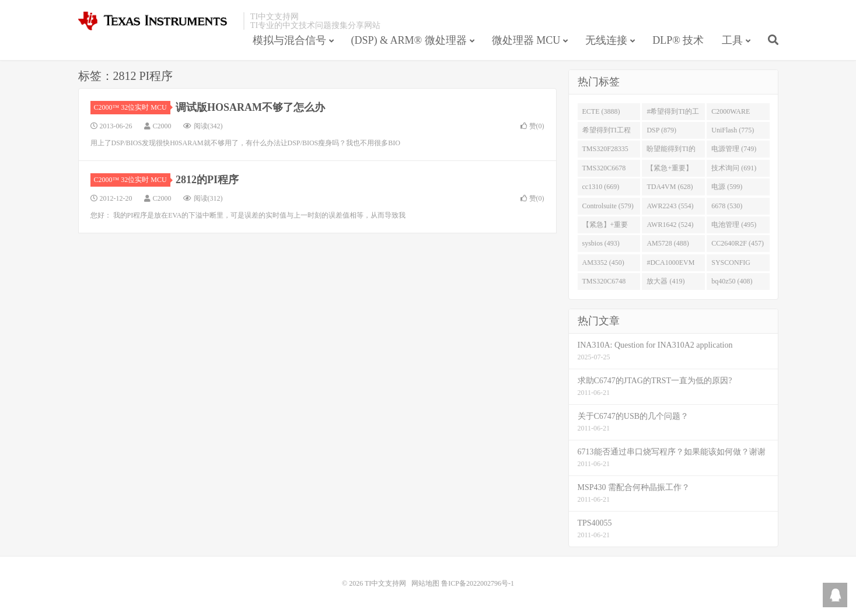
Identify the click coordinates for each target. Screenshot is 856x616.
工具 (732, 40)
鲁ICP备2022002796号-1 (478, 583)
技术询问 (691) (734, 168)
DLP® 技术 (678, 40)
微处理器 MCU (526, 40)
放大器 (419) (665, 281)
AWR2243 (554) (670, 206)
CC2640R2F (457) (738, 243)
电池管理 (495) (734, 225)
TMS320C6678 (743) (604, 170)
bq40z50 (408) (732, 281)
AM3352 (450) (603, 262)
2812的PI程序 (207, 180)
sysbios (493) (601, 243)
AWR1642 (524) (670, 225)
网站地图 (425, 583)
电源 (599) (727, 187)
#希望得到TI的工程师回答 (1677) (672, 114)
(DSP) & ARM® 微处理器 (409, 40)
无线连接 (606, 40)
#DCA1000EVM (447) (670, 265)
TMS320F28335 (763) (605, 151)
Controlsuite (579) (608, 206)
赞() (532, 126)
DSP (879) (661, 130)
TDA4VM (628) (670, 187)
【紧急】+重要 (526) (605, 227)
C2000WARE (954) (731, 114)
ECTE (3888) (601, 111)
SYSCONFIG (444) (731, 265)
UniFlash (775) (733, 130)
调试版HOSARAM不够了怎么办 (250, 107)
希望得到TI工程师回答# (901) (607, 132)
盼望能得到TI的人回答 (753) (671, 151)
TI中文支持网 (158, 21)
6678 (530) (727, 206)
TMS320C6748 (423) (604, 283)
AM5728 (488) (668, 243)
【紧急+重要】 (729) (670, 170)
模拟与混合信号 (289, 40)
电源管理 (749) (734, 149)
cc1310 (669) (601, 187)
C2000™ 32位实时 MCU (132, 107)
